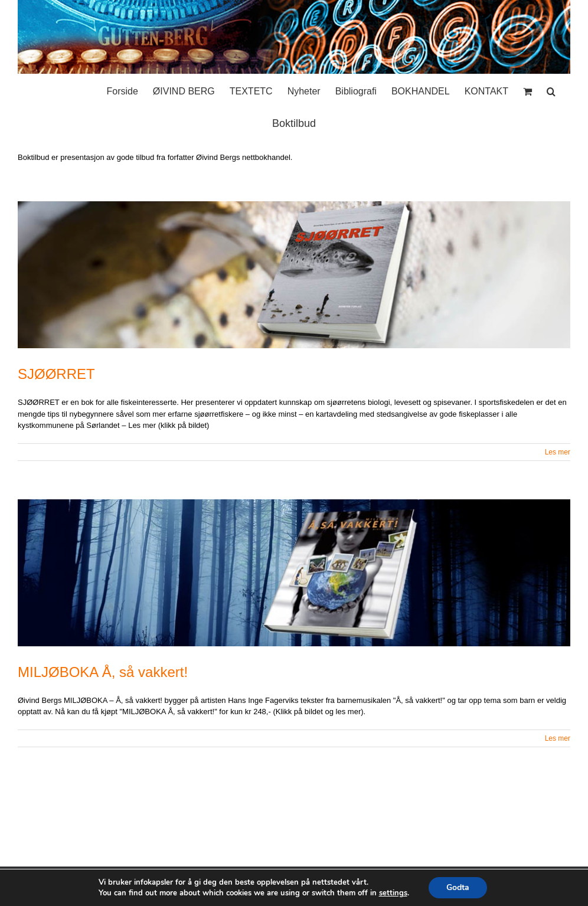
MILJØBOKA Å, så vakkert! (103, 672)
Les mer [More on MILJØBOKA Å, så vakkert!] (558, 738)
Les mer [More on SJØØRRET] (558, 452)
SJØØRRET (56, 374)
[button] (551, 89)
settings (393, 893)
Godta (458, 887)
